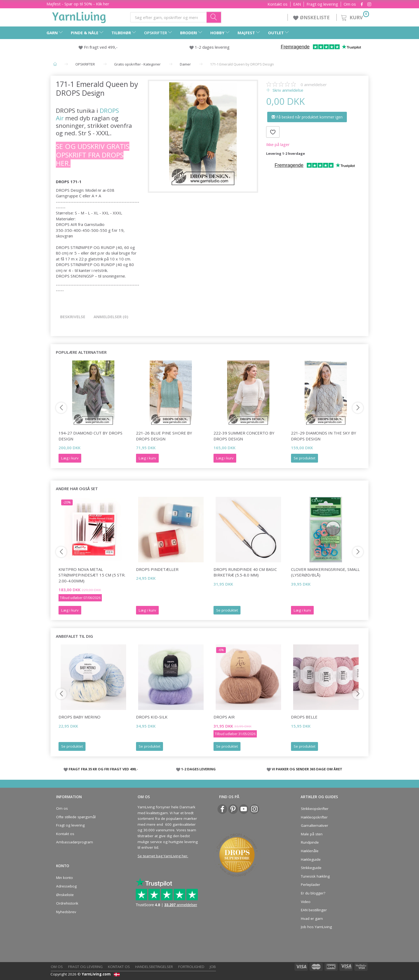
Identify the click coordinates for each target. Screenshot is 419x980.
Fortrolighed (191, 967)
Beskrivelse (73, 317)
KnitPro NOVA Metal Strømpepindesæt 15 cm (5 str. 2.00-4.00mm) (92, 575)
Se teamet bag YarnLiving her (162, 856)
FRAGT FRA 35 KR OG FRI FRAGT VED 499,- (103, 769)
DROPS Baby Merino (79, 717)
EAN (297, 4)
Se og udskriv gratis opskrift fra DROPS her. (93, 155)
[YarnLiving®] (79, 16)
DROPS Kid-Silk (152, 717)
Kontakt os (278, 4)
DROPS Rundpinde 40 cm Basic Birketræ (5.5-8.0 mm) (245, 572)
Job (213, 967)
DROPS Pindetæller (157, 569)
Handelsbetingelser (154, 967)
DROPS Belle (304, 717)
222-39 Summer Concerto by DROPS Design (244, 436)
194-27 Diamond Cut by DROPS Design (90, 436)
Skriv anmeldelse (287, 90)
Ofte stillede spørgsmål (76, 817)
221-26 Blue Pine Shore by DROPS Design (164, 436)
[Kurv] (354, 17)
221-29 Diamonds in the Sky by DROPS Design (324, 436)
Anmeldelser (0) (111, 317)
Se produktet (304, 458)
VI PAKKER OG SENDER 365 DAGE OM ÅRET (307, 769)
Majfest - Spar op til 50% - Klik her (78, 4)
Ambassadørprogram (75, 842)
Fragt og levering (322, 4)
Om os (350, 4)
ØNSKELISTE (312, 17)
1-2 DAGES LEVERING (198, 769)
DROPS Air (224, 717)
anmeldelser (314, 84)
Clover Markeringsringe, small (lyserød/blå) (325, 572)
